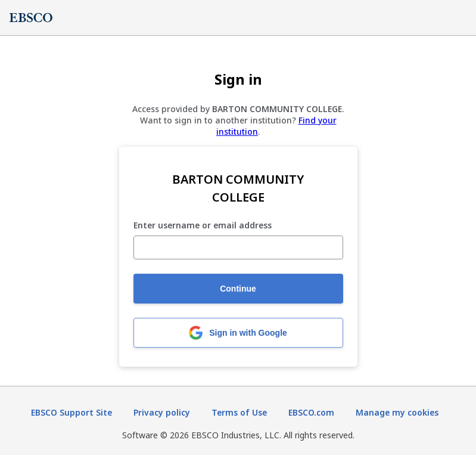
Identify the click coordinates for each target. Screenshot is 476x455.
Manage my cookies (397, 412)
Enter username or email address (203, 226)
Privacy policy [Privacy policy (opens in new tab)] (162, 412)
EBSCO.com (311, 412)
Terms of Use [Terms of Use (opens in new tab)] (239, 412)
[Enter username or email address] (238, 247)
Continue (238, 289)
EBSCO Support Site (71, 412)
